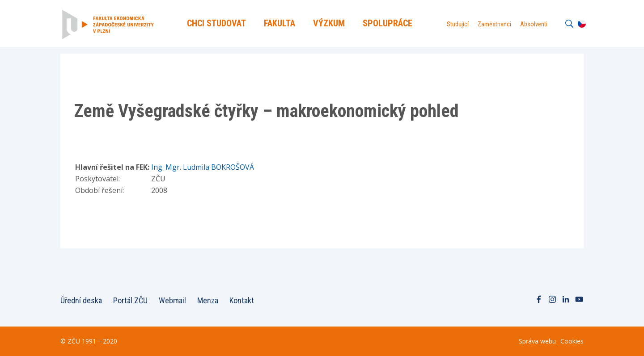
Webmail (172, 300)
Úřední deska (81, 300)
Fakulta (280, 23)
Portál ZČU (130, 300)
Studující (458, 24)
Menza (208, 300)
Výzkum (329, 23)
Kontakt (242, 300)
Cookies (572, 341)
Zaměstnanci (494, 24)
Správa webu (537, 341)
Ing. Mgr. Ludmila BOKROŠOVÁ (203, 167)
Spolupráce (388, 23)
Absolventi (534, 24)
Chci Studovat (216, 23)
